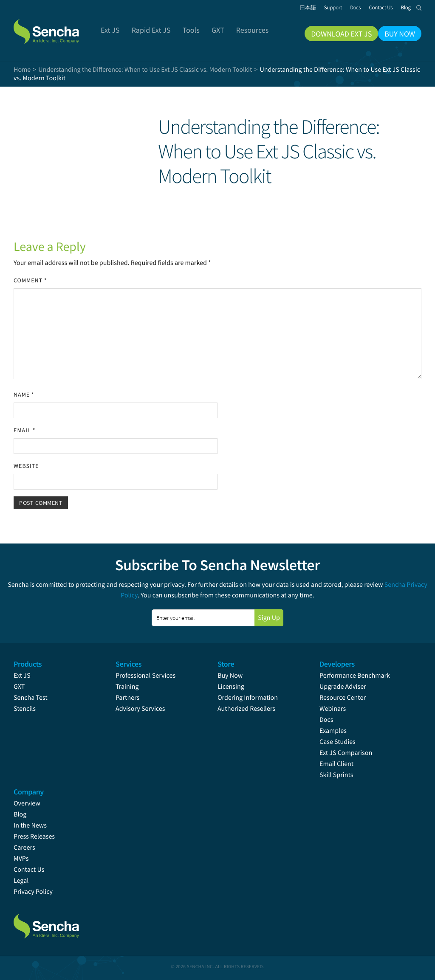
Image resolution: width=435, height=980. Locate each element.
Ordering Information (248, 698)
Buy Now (230, 676)
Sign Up (269, 618)
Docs (326, 720)
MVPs (21, 859)
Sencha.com (57, 27)
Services (129, 664)
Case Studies (338, 742)
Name (24, 394)
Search (419, 8)
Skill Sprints (336, 775)
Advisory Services (140, 709)
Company (29, 792)
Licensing (231, 687)
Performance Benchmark (355, 676)
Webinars (333, 709)
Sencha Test (31, 698)
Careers (24, 848)
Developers (337, 664)
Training (127, 687)
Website (26, 466)
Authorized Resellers (246, 709)
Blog (20, 814)
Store (226, 664)
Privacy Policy (33, 892)
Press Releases (34, 836)
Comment (30, 280)
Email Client (336, 764)
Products (28, 664)
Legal (21, 881)
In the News (30, 825)
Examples (333, 731)
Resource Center (343, 698)
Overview (27, 803)
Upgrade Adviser (343, 687)
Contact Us (29, 870)
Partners (127, 698)
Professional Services (145, 676)
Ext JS (22, 676)
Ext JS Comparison (346, 753)
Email (24, 430)
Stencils (25, 709)
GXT (19, 687)
